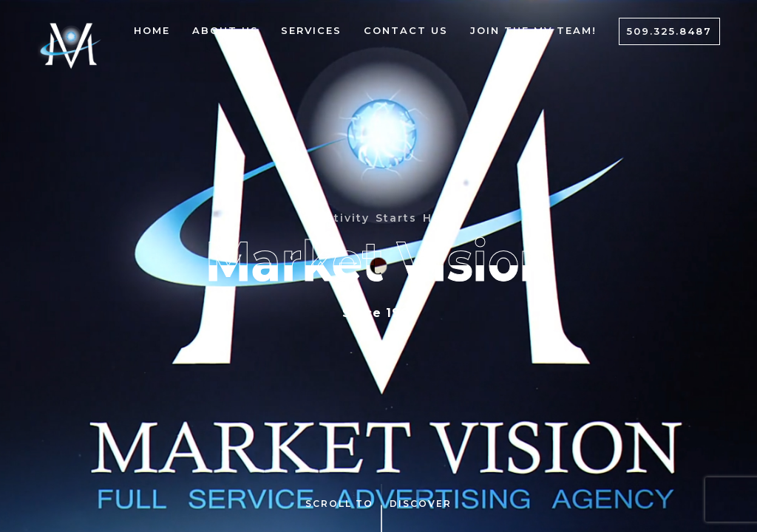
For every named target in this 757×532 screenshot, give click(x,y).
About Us (225, 30)
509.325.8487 (669, 31)
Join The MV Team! (533, 30)
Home (152, 30)
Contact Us (406, 30)
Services (311, 30)
